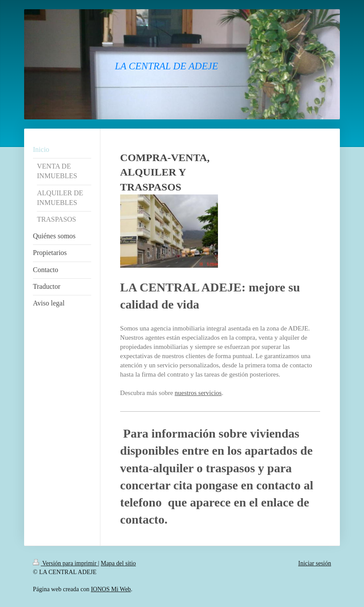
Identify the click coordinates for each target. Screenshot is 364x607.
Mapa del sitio (118, 563)
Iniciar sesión (315, 563)
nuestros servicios (198, 393)
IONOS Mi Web (111, 589)
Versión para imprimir (65, 563)
